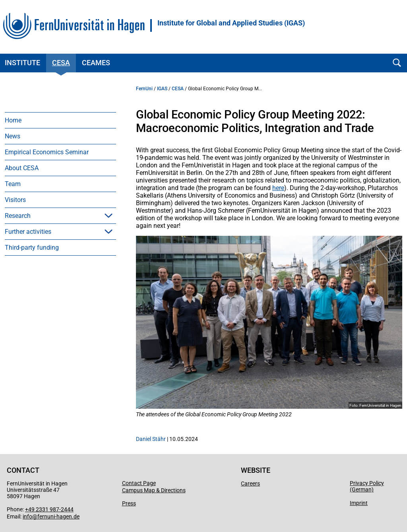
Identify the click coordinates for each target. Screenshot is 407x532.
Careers (250, 483)
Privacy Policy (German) (367, 486)
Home (13, 120)
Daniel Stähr (151, 439)
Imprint (359, 503)
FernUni (144, 89)
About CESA (22, 168)
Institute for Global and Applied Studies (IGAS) (231, 23)
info (27, 516)
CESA (61, 63)
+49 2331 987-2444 (49, 509)
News (13, 136)
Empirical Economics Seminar (47, 152)
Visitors (15, 200)
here (278, 188)
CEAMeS (96, 63)
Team (13, 184)
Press (129, 503)
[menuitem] (60, 120)
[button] (109, 216)
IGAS (162, 89)
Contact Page (139, 483)
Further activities (28, 232)
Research (18, 216)
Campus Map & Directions (154, 490)
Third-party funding (32, 248)
